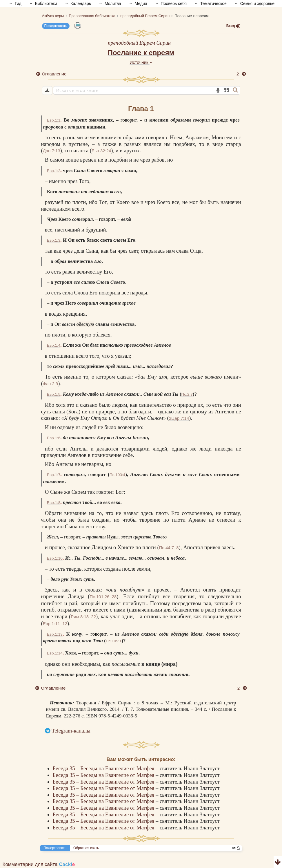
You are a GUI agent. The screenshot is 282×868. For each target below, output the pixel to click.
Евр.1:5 (54, 394)
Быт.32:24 (101, 151)
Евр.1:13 (55, 634)
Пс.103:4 (117, 475)
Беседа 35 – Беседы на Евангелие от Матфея (104, 768)
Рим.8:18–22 (83, 617)
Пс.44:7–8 (169, 548)
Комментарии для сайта (39, 864)
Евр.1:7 (54, 475)
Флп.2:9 (51, 384)
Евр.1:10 (55, 558)
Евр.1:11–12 (55, 624)
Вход (233, 26)
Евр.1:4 (54, 345)
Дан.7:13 (52, 151)
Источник (141, 62)
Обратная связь (86, 848)
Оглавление (54, 74)
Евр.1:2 (54, 171)
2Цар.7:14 (179, 418)
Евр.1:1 (54, 120)
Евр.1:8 (54, 503)
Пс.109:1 (114, 641)
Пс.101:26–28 (103, 597)
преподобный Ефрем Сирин (139, 43)
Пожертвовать (56, 26)
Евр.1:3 (54, 240)
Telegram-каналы (71, 731)
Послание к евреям (141, 53)
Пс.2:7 (187, 394)
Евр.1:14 (55, 653)
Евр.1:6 (54, 438)
